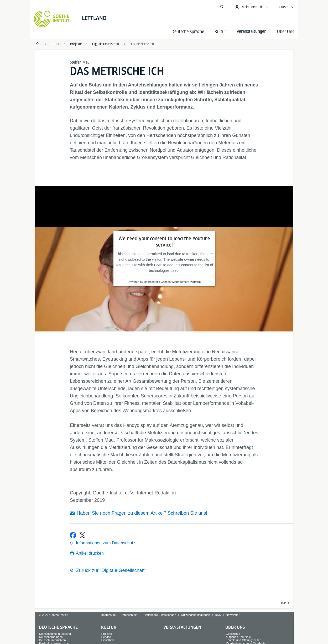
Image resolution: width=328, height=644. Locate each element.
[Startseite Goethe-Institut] (52, 19)
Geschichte (233, 634)
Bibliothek (108, 640)
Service (106, 637)
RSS (218, 615)
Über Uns (286, 32)
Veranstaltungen (182, 627)
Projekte (107, 634)
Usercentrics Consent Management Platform (172, 282)
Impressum (108, 615)
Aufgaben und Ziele (238, 637)
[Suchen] (222, 7)
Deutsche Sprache (188, 32)
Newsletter (233, 615)
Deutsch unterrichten (53, 640)
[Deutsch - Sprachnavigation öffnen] (286, 7)
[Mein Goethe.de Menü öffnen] (252, 7)
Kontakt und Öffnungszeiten (243, 640)
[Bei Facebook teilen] (73, 535)
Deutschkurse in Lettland (55, 634)
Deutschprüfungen (51, 637)
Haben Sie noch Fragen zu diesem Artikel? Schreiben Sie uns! (142, 513)
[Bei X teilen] (82, 535)
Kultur (220, 32)
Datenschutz (129, 615)
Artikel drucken (90, 553)
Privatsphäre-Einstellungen (159, 615)
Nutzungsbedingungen (195, 615)
